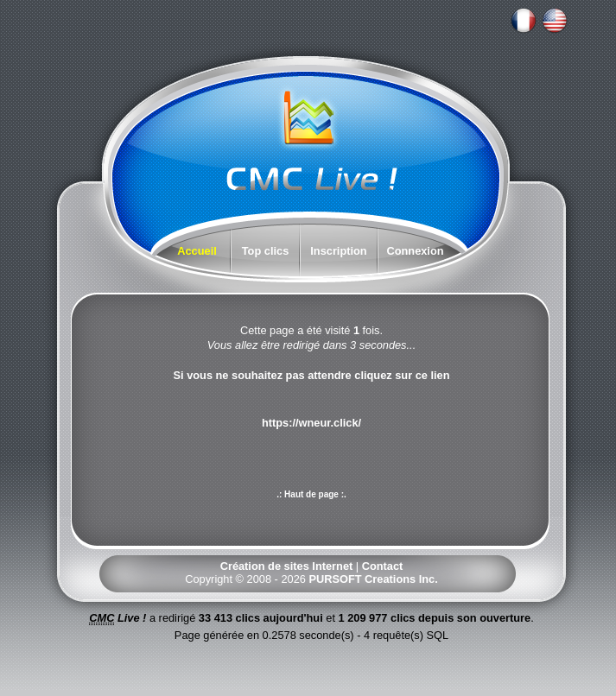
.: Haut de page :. (311, 494)
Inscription (338, 251)
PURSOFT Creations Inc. (373, 579)
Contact (383, 566)
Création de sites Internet (287, 566)
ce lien (433, 375)
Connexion (415, 251)
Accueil (197, 251)
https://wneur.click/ (311, 423)
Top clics (266, 251)
